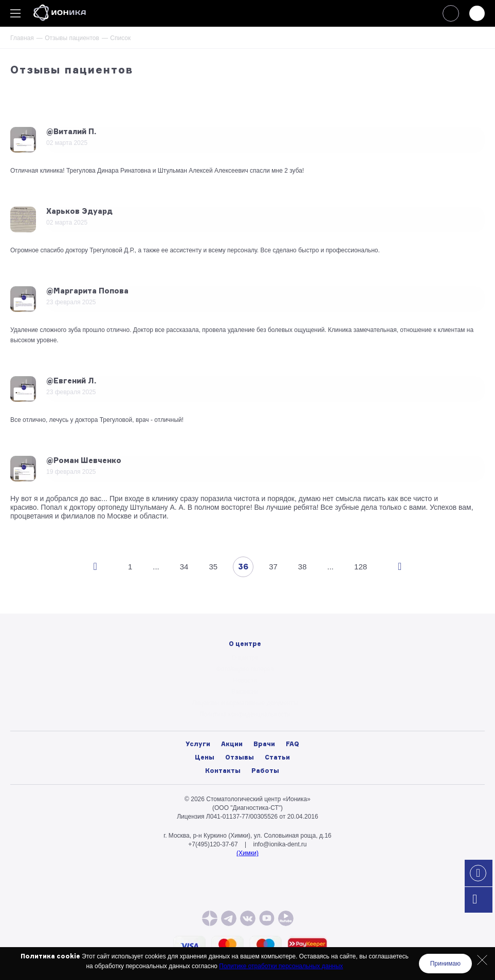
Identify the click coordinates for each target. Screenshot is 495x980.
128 (361, 567)
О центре (245, 658)
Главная (22, 38)
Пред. (95, 567)
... (156, 567)
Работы (265, 771)
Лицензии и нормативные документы (245, 703)
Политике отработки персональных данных (281, 966)
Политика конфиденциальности (245, 714)
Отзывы (240, 757)
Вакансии (245, 692)
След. (400, 567)
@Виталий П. (71, 132)
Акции (232, 744)
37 (273, 567)
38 (302, 567)
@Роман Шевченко (84, 460)
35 (213, 567)
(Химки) (247, 853)
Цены (205, 757)
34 (184, 567)
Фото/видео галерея (245, 669)
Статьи (277, 757)
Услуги (198, 744)
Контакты (223, 771)
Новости (245, 680)
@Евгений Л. (71, 381)
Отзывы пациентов (72, 38)
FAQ (292, 744)
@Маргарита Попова (87, 291)
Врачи (264, 744)
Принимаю (445, 964)
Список (120, 38)
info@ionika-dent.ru (280, 844)
